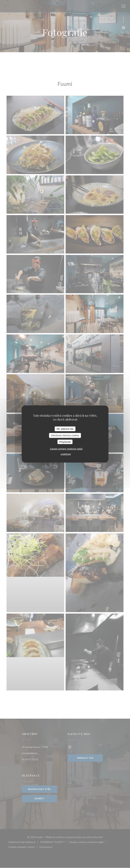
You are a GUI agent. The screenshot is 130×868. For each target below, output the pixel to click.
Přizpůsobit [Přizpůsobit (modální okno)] (65, 442)
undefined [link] (66, 454)
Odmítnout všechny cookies (65, 435)
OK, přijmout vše (65, 429)
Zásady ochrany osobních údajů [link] (66, 449)
